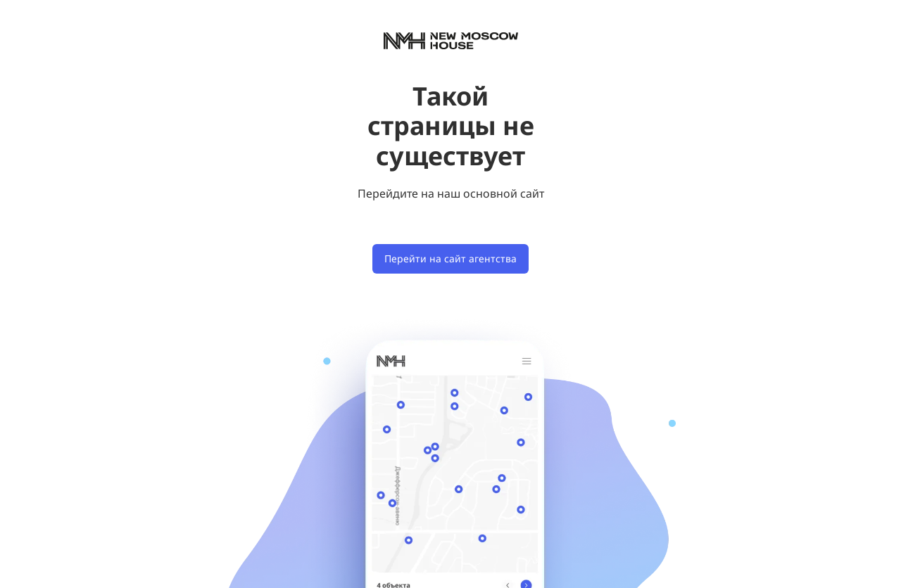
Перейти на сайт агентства (450, 258)
